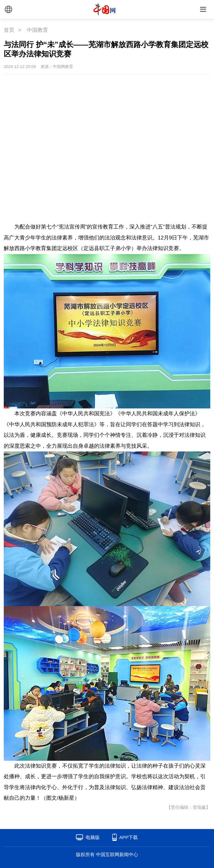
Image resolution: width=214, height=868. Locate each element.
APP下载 (128, 837)
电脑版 (93, 837)
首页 (9, 30)
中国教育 (37, 30)
